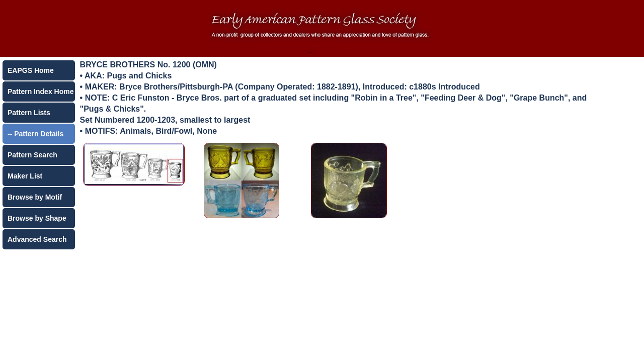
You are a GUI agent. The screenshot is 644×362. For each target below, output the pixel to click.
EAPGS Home (31, 70)
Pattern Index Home (41, 92)
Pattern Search (32, 155)
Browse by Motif (35, 197)
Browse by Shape (37, 218)
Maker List (25, 176)
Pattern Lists (29, 113)
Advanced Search (37, 239)
